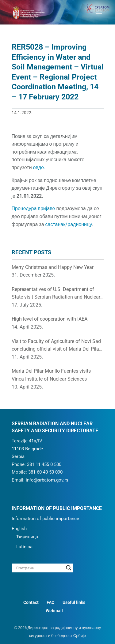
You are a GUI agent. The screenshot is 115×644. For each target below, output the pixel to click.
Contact (31, 602)
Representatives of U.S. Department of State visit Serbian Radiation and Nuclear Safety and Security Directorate (56, 294)
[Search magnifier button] (69, 568)
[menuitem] (57, 529)
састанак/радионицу (69, 224)
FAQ (51, 602)
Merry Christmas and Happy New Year (53, 267)
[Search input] (40, 568)
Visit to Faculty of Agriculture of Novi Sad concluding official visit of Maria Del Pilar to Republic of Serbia (56, 346)
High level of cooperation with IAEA (50, 319)
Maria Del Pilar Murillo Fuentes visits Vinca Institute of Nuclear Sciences (51, 375)
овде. (39, 168)
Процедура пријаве (33, 208)
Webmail (54, 611)
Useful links (74, 602)
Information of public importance (45, 519)
